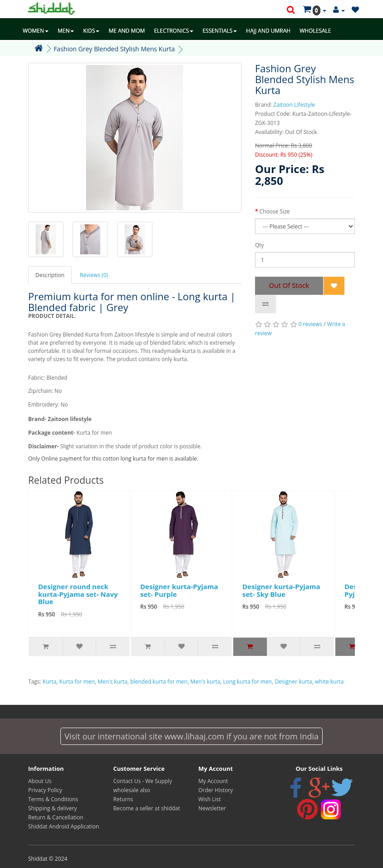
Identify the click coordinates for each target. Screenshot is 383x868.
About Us (40, 781)
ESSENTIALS (220, 31)
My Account (213, 781)
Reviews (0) (94, 275)
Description (50, 275)
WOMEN (36, 31)
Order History (216, 790)
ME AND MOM (127, 31)
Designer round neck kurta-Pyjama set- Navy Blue (78, 594)
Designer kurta (293, 682)
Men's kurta (113, 682)
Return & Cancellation (56, 817)
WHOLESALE (315, 31)
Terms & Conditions (53, 799)
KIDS (91, 31)
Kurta (50, 682)
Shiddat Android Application (64, 826)
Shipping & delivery (52, 808)
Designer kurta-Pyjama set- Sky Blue (281, 590)
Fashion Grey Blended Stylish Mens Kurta (114, 49)
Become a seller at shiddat (147, 808)
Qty (260, 245)
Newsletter (212, 808)
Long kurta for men (248, 682)
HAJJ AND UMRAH (268, 31)
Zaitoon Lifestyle (294, 105)
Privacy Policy (45, 790)
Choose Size (275, 211)
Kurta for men (77, 682)
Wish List (210, 799)
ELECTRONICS (174, 31)
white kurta (329, 682)
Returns (123, 799)
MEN (66, 31)
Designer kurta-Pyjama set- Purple (179, 590)
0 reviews (310, 324)
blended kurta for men (159, 682)
